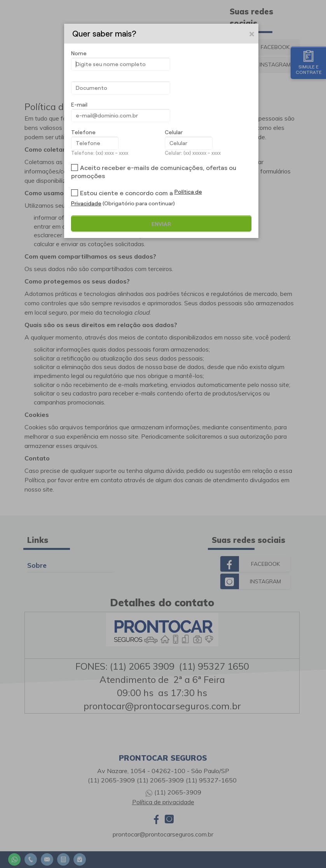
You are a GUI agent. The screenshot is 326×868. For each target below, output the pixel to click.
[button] (252, 34)
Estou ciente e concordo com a (126, 193)
